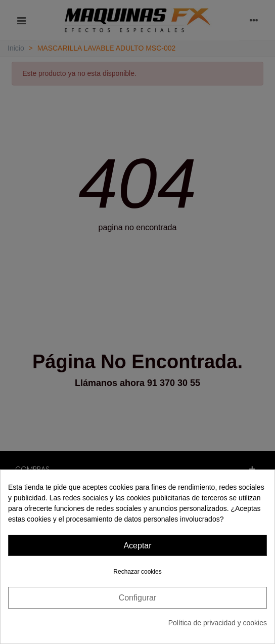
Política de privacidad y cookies (218, 623)
